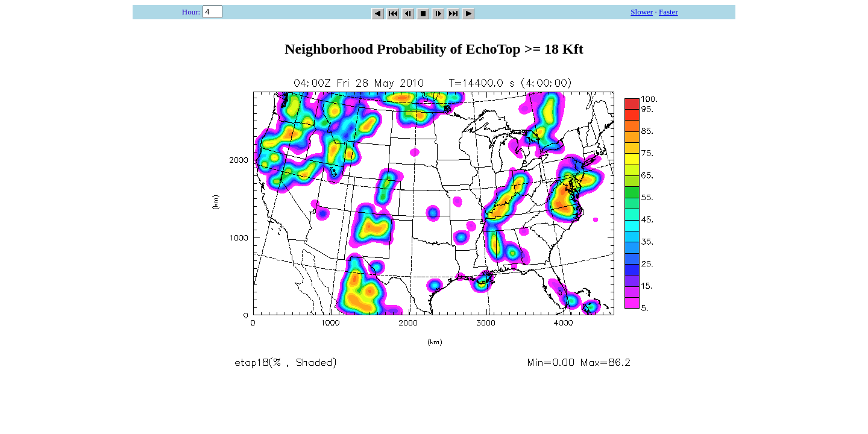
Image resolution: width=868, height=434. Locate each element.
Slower (642, 12)
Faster (668, 12)
